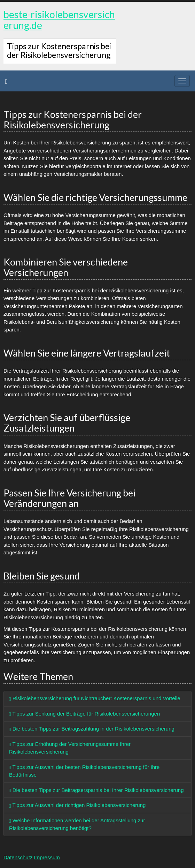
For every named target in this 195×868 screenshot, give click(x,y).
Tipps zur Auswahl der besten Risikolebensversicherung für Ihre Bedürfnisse (84, 771)
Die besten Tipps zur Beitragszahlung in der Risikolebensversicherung (92, 729)
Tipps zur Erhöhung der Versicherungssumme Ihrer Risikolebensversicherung (70, 748)
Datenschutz (18, 857)
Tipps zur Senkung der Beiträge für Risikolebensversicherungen (84, 714)
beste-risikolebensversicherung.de (59, 20)
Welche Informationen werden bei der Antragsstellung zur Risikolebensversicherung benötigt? (77, 824)
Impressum (47, 857)
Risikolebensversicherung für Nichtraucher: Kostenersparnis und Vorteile (95, 698)
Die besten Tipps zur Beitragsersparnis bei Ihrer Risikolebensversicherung (96, 790)
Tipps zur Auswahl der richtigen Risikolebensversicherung (77, 805)
